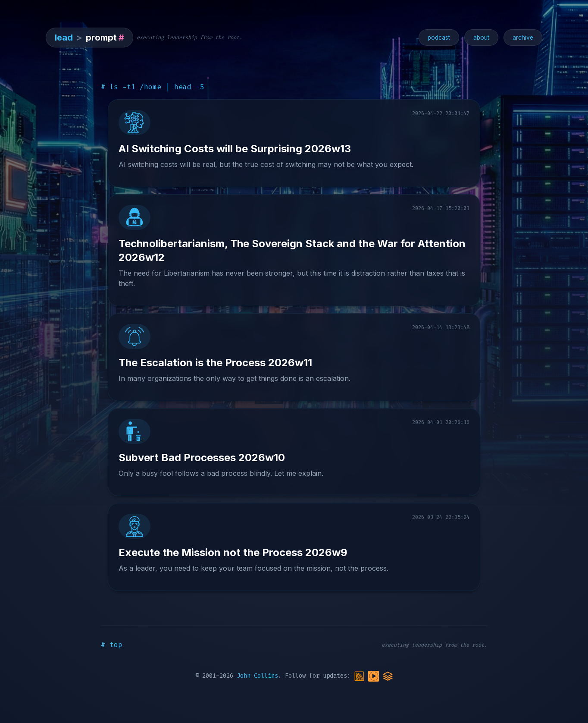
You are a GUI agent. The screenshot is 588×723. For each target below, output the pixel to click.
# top (112, 645)
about (481, 38)
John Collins (257, 676)
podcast (439, 38)
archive (523, 38)
